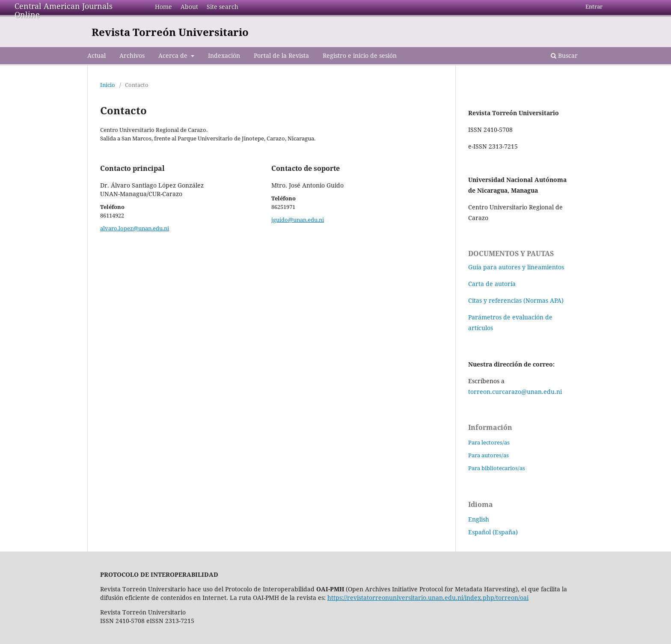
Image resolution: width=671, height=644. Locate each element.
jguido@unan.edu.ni (298, 220)
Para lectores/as (489, 442)
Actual (96, 55)
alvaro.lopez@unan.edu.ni (135, 228)
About (189, 7)
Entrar (594, 6)
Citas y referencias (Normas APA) (516, 300)
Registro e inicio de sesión (360, 55)
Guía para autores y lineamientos (516, 267)
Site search (223, 7)
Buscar (564, 55)
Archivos (132, 55)
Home (163, 7)
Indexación (224, 55)
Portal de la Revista (281, 55)
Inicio (108, 85)
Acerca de (174, 55)
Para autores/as (488, 455)
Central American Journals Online (64, 10)
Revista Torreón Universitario (170, 32)
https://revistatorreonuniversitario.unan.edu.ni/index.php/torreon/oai (428, 598)
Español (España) (493, 532)
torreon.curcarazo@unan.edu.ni (515, 392)
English (479, 519)
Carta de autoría (492, 284)
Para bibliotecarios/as (497, 468)
